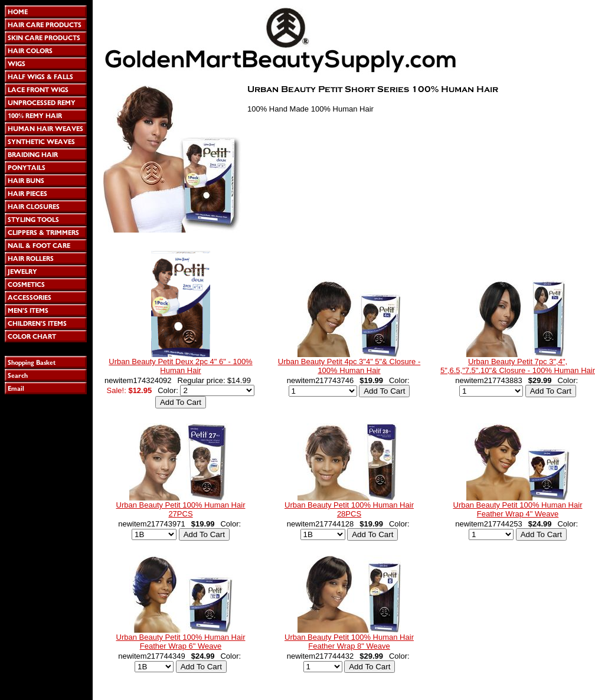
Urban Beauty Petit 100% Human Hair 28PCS (349, 509)
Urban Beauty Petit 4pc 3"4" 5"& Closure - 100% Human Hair (349, 366)
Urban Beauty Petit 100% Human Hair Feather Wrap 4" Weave (518, 509)
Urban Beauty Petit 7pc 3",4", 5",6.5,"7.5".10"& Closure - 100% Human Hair (518, 366)
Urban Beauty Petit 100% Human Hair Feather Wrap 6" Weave (181, 642)
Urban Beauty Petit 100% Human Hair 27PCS (181, 509)
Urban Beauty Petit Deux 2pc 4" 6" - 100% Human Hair (180, 366)
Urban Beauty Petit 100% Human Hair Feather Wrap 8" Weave (349, 642)
